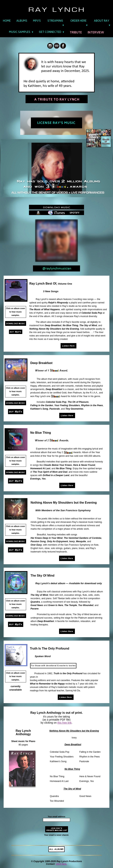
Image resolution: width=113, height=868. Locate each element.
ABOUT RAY (102, 21)
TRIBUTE (76, 33)
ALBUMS (22, 21)
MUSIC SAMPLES (20, 32)
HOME (7, 21)
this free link (65, 723)
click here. (61, 864)
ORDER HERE (78, 21)
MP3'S (37, 21)
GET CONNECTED (50, 32)
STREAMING (55, 21)
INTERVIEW (96, 33)
